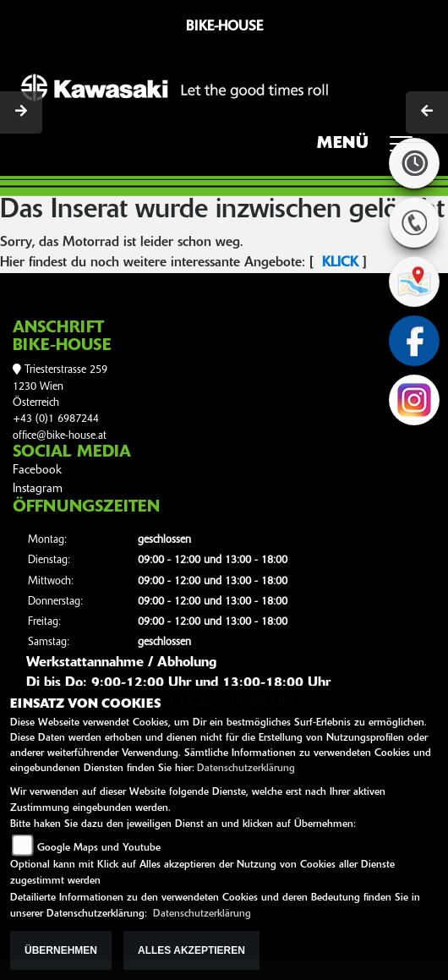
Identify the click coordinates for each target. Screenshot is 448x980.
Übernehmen (61, 950)
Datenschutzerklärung (246, 769)
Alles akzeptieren (191, 950)
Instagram (38, 489)
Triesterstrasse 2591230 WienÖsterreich (60, 386)
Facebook (37, 471)
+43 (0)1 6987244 (56, 419)
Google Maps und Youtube (99, 848)
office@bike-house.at (60, 436)
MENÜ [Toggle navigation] (371, 149)
